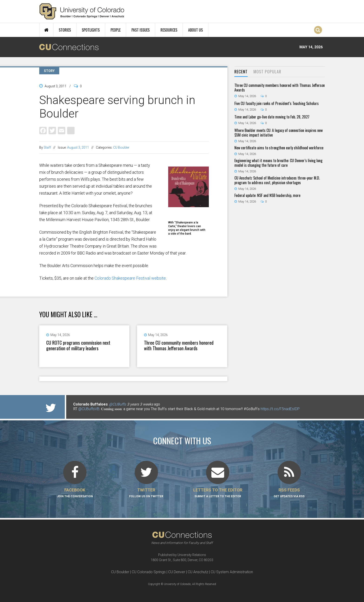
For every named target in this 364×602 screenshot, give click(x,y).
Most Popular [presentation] (267, 72)
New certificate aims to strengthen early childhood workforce (279, 148)
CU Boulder (121, 147)
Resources (169, 30)
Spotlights (91, 30)
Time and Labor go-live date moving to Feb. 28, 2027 (272, 117)
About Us (195, 30)
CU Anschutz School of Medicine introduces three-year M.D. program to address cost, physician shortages (277, 180)
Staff (47, 147)
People (116, 30)
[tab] (241, 72)
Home (46, 30)
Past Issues (141, 30)
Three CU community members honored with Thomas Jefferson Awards (179, 345)
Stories (65, 30)
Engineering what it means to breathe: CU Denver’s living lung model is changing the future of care (278, 163)
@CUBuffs (117, 404)
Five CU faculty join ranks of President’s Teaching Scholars (277, 103)
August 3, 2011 (78, 147)
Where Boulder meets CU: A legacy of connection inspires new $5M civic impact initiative (279, 133)
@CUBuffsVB (89, 409)
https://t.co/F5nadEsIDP (280, 409)
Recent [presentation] (241, 72)
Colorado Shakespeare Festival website (130, 278)
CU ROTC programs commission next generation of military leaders (78, 345)
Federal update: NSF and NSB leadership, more (267, 195)
